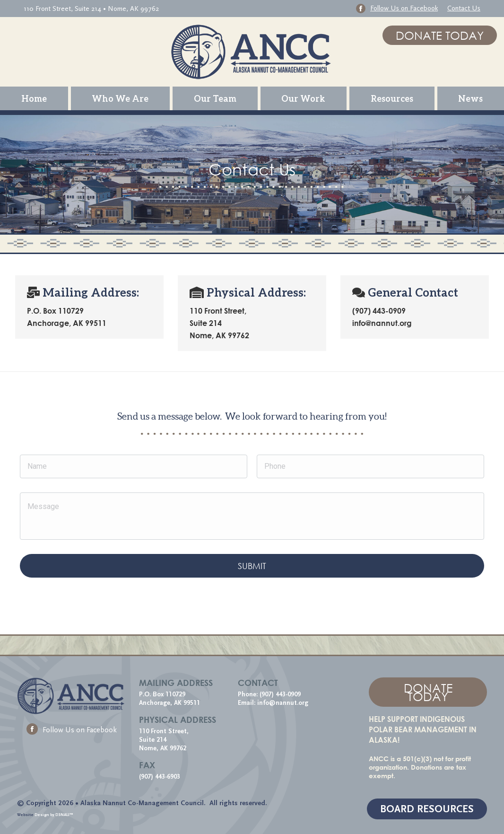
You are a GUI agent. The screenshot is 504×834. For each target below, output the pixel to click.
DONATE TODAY (440, 35)
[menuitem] (34, 98)
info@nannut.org (284, 703)
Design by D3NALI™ (54, 815)
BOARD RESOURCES (427, 809)
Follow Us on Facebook (72, 730)
